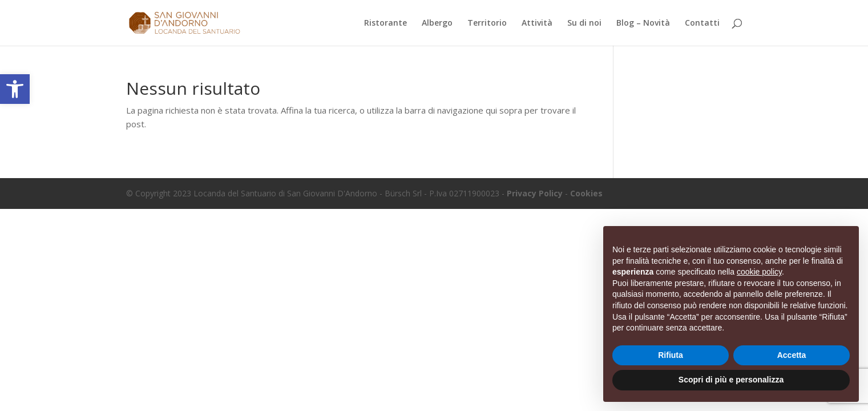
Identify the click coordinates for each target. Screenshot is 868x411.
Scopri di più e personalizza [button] (731, 380)
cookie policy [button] (759, 272)
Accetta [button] (792, 355)
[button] (15, 89)
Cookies (586, 193)
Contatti (702, 23)
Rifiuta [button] (671, 355)
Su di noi (584, 23)
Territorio (487, 23)
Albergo (437, 23)
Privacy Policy (535, 193)
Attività (537, 23)
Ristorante (385, 23)
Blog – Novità (643, 23)
